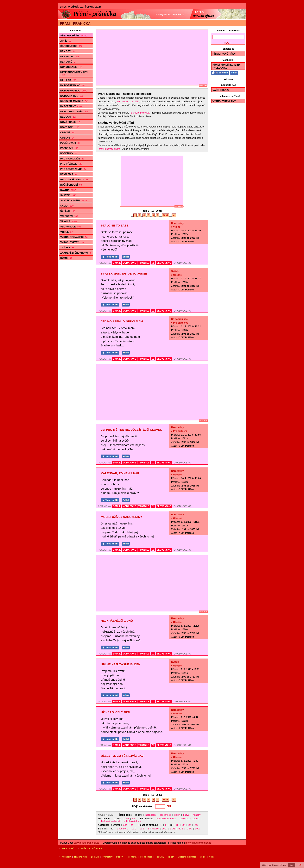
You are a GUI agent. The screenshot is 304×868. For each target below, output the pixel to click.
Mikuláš (68, 80)
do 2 (134, 829)
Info (300, 865)
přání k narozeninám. (110, 149)
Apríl (66, 41)
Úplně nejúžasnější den (121, 664)
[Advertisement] (154, 57)
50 (189, 825)
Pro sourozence (73, 169)
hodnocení (151, 815)
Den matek (70, 57)
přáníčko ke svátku (140, 113)
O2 (153, 263)
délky (177, 815)
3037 (165, 215)
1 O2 (173, 829)
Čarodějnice (71, 46)
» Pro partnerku (180, 323)
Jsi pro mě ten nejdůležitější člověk (131, 430)
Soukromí (68, 849)
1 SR (189, 829)
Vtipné (66, 232)
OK (292, 865)
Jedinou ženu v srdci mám (122, 321)
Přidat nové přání (224, 54)
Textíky (171, 857)
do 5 (142, 829)
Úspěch (68, 211)
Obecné (68, 133)
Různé (66, 258)
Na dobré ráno (73, 85)
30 (183, 825)
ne (133, 819)
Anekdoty (66, 857)
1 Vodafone (122, 829)
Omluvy (67, 138)
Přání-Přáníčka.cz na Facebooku (227, 66)
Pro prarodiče (72, 159)
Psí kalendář (146, 857)
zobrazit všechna (164, 832)
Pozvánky (69, 153)
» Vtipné (176, 227)
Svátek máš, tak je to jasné (124, 273)
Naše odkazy (221, 90)
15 (177, 825)
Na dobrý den (72, 96)
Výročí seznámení (74, 237)
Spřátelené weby (91, 849)
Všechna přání (74, 36)
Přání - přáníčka (75, 24)
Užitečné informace (187, 857)
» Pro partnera (179, 431)
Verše (203, 857)
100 (196, 825)
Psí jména (132, 857)
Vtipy (212, 857)
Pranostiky (108, 857)
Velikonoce (71, 227)
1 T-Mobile (153, 829)
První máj (69, 174)
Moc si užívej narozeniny (121, 517)
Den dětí (68, 51)
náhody (197, 815)
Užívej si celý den (115, 712)
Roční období (71, 185)
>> (174, 215)
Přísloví (120, 857)
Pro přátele (71, 164)
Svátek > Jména (74, 201)
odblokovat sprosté (190, 819)
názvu (186, 815)
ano (127, 819)
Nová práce (70, 122)
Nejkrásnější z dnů (117, 621)
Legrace (95, 857)
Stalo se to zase (115, 225)
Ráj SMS (160, 857)
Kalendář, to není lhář (120, 473)
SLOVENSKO (164, 263)
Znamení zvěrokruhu (76, 253)
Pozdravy (69, 148)
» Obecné (176, 275)
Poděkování (70, 143)
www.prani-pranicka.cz (87, 843)
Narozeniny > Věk (74, 112)
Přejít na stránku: (142, 806)
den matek (123, 102)
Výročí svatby (72, 242)
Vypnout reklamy (224, 101)
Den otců (68, 62)
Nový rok (70, 127)
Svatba (68, 190)
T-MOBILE (144, 263)
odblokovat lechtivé (166, 819)
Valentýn (69, 216)
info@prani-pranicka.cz (198, 843)
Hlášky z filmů (81, 857)
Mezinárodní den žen (74, 74)
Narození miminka (74, 101)
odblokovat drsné (133, 821)
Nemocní (68, 117)
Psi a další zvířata (74, 180)
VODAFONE (130, 263)
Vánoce (68, 221)
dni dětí (135, 102)
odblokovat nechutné (109, 821)
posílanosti (165, 815)
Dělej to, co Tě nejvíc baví (123, 756)
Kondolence (71, 67)
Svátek (68, 195)
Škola (67, 206)
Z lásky (68, 248)
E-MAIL (117, 263)
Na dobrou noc (73, 91)
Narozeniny (71, 106)
